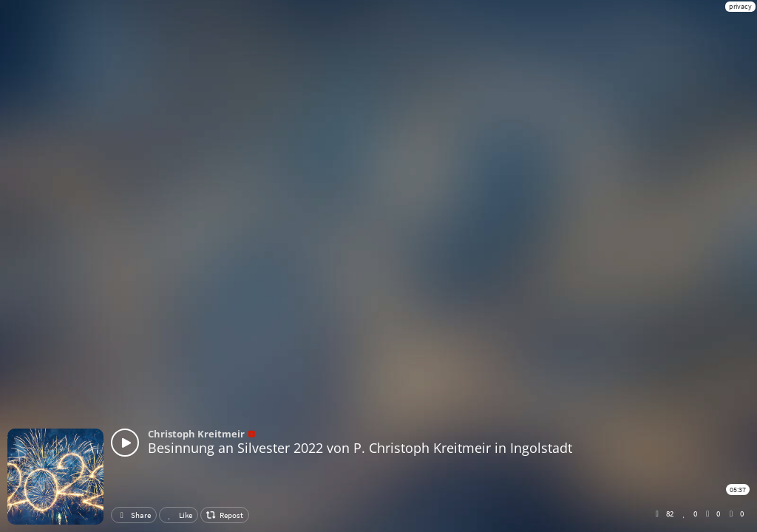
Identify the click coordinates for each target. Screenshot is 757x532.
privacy (740, 6)
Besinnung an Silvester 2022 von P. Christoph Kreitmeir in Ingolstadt (360, 448)
